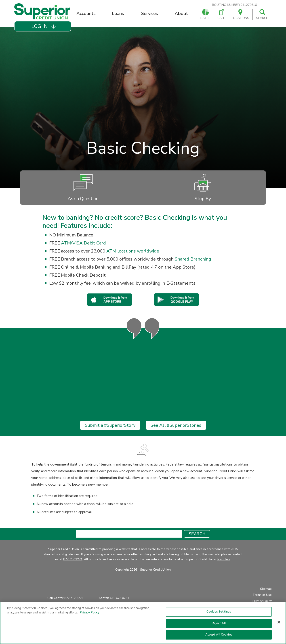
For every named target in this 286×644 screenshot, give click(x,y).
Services (150, 13)
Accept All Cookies (219, 635)
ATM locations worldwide (133, 251)
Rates (205, 14)
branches (224, 560)
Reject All (219, 623)
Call (221, 14)
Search (262, 14)
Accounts (86, 13)
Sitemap (266, 589)
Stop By (203, 188)
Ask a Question (83, 188)
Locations (240, 14)
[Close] (279, 622)
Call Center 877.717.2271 (65, 598)
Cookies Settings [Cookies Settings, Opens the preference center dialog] (219, 612)
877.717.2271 (73, 560)
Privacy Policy (262, 601)
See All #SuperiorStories (176, 426)
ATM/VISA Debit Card (83, 243)
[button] (43, 26)
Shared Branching (193, 259)
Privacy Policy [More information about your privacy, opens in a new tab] (89, 613)
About (181, 13)
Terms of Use (262, 595)
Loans (118, 13)
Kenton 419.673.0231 (114, 598)
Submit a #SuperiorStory (110, 426)
